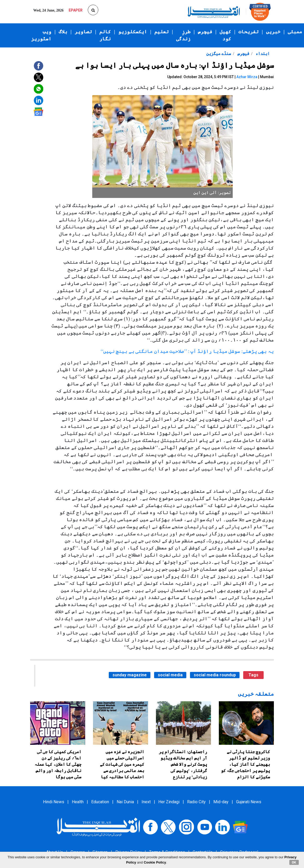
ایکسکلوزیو (133, 32)
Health (78, 802)
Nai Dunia (125, 802)
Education (100, 802)
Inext (146, 802)
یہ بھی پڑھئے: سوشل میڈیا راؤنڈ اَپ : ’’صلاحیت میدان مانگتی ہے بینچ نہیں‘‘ (187, 351)
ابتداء (262, 54)
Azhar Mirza (247, 77)
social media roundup (215, 675)
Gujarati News (249, 802)
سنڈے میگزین (219, 54)
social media (170, 675)
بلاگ (63, 32)
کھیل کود (225, 35)
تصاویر (83, 32)
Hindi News (54, 802)
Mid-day (221, 802)
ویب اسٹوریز (41, 35)
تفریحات (249, 32)
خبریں (273, 32)
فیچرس (205, 32)
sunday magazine (130, 675)
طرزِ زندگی (183, 35)
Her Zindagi (169, 802)
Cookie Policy (155, 862)
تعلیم (162, 32)
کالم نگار (105, 35)
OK (294, 862)
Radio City (196, 802)
